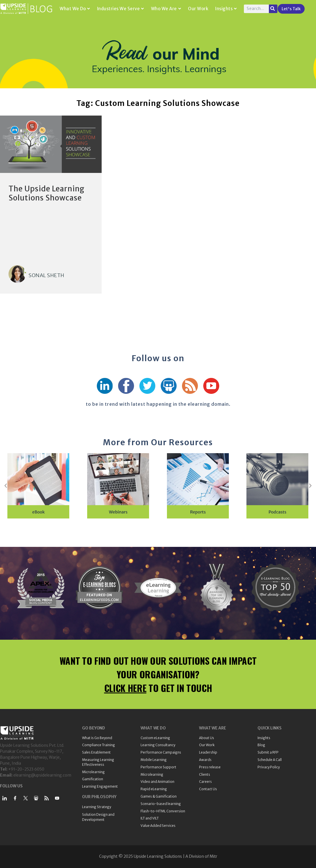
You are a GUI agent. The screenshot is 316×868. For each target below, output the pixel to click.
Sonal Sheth (46, 275)
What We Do (75, 9)
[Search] (273, 9)
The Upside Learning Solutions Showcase (47, 193)
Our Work (198, 9)
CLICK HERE (125, 688)
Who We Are (166, 9)
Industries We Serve (121, 9)
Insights (226, 9)
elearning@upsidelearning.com (42, 775)
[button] (6, 486)
